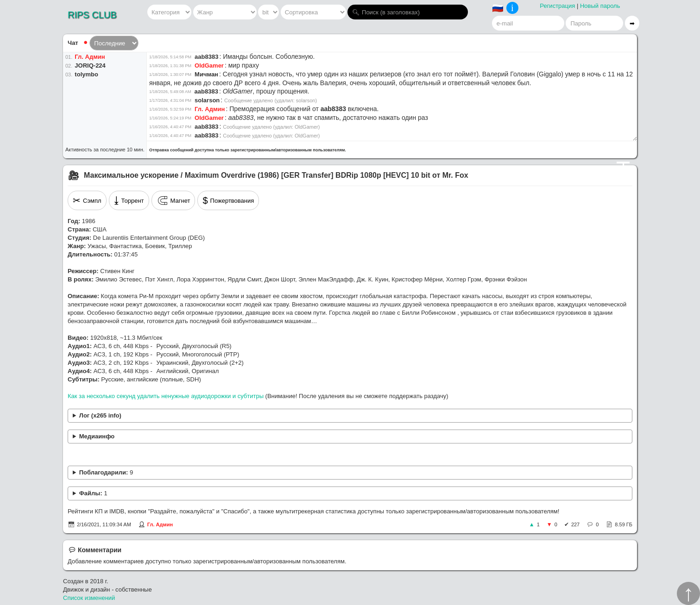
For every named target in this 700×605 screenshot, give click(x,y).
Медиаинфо (97, 436)
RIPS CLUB (92, 15)
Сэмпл (87, 200)
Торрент (129, 200)
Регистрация (557, 6)
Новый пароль (600, 6)
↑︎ (688, 593)
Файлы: (93, 493)
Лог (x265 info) (100, 415)
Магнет (173, 200)
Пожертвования (228, 200)
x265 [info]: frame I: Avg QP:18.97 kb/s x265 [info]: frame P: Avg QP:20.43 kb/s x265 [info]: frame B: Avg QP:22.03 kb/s (350, 416)
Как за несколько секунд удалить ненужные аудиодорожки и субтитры (166, 396)
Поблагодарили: (106, 472)
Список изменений (89, 598)
